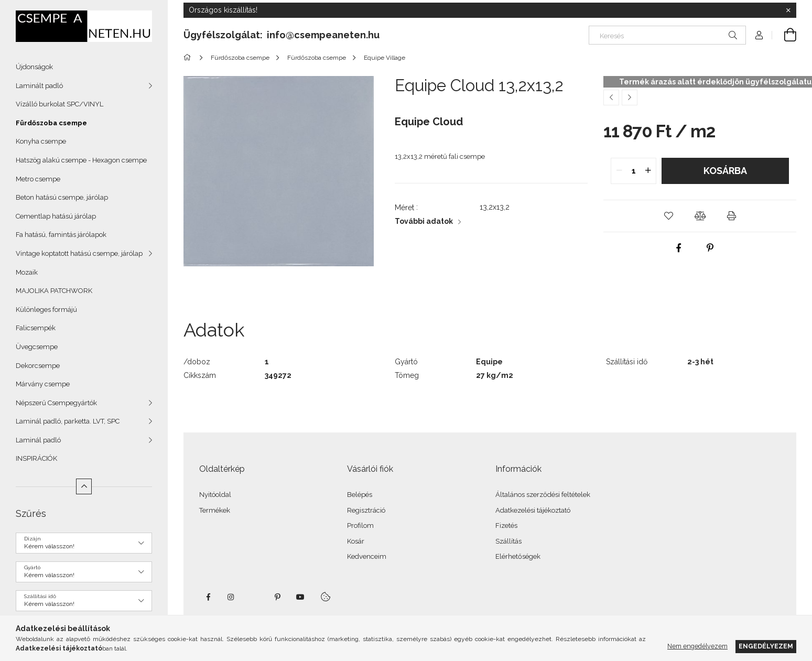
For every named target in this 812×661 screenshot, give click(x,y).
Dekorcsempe (38, 366)
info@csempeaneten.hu (323, 35)
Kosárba (725, 171)
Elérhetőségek (518, 556)
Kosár (356, 541)
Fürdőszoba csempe (51, 123)
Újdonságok (34, 67)
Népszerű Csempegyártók (56, 403)
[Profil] (759, 35)
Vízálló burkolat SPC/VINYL (59, 104)
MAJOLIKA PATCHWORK (54, 291)
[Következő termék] (630, 97)
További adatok (424, 221)
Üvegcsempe (37, 347)
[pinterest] (710, 248)
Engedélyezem (766, 646)
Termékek (215, 510)
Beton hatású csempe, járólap (62, 197)
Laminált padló (39, 86)
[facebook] (679, 248)
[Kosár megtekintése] (784, 35)
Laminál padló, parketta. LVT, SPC (68, 421)
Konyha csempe (41, 141)
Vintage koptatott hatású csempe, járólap (79, 253)
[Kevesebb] (84, 486)
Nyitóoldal (215, 495)
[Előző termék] (611, 97)
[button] (668, 216)
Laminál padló (38, 440)
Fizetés (506, 525)
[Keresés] (667, 35)
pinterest (277, 597)
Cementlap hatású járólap (56, 216)
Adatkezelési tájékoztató (533, 510)
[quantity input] (634, 171)
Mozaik (27, 272)
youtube (300, 597)
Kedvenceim (367, 556)
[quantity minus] (619, 171)
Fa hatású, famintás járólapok (61, 235)
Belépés (360, 495)
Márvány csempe (43, 384)
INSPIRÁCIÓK (36, 458)
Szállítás (508, 541)
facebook (208, 597)
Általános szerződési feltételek (543, 495)
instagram (231, 597)
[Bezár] (788, 10)
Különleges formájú (46, 310)
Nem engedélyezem (697, 646)
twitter (254, 597)
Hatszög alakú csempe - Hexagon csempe (81, 160)
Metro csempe (38, 179)
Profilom (360, 525)
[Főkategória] (189, 58)
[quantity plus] (648, 171)
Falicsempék (36, 328)
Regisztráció (366, 510)
